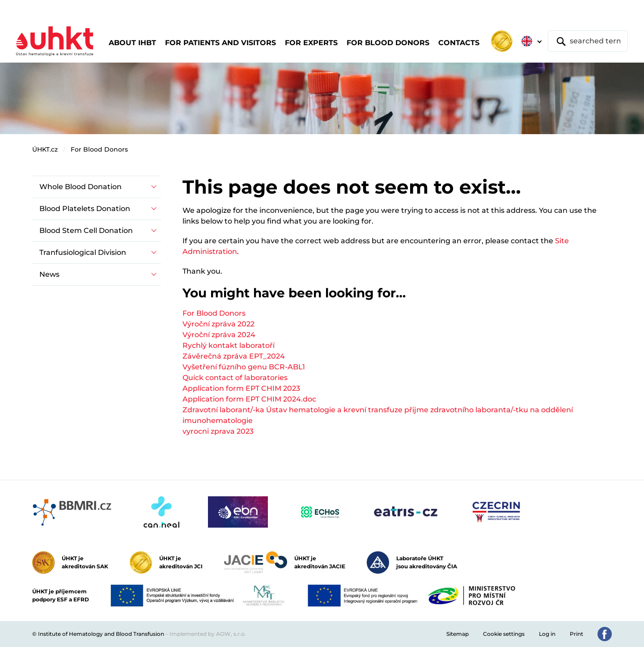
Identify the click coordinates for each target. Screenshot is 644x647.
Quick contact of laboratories (235, 378)
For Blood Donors (99, 149)
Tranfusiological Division (83, 252)
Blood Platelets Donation (85, 209)
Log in (547, 634)
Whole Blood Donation (80, 187)
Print (576, 634)
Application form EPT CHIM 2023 (241, 388)
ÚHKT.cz (45, 149)
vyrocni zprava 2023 (218, 431)
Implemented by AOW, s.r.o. (208, 634)
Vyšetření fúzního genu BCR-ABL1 (244, 367)
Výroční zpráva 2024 (219, 335)
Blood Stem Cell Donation (86, 230)
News (49, 274)
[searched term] (588, 41)
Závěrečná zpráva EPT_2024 (234, 356)
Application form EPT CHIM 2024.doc (249, 399)
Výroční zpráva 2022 (218, 324)
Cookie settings (504, 634)
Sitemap (458, 634)
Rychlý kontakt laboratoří (229, 345)
